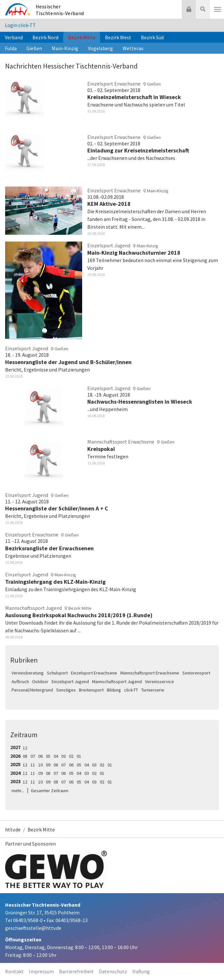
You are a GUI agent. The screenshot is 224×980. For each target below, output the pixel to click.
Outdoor (40, 682)
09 (48, 765)
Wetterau (133, 48)
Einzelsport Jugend (70, 682)
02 (71, 756)
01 (79, 756)
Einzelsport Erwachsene (94, 673)
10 (40, 765)
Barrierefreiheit (76, 971)
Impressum (41, 971)
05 (48, 756)
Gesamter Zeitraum (50, 791)
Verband (14, 37)
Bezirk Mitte (82, 37)
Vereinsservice (159, 682)
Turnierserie (153, 690)
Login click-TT (20, 25)
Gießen (34, 48)
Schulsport (57, 673)
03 (64, 756)
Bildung (114, 690)
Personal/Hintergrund (32, 690)
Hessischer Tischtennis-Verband (60, 10)
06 (40, 756)
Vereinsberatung (28, 673)
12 (25, 748)
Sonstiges (66, 690)
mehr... (18, 791)
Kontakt (14, 971)
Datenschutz (113, 971)
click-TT (131, 690)
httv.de (13, 829)
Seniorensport (196, 673)
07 (33, 756)
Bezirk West (118, 37)
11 (33, 765)
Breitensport (91, 690)
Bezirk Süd (152, 37)
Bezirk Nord (45, 37)
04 (56, 756)
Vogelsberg (100, 48)
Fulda (11, 48)
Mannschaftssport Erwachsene (150, 673)
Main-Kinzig (65, 48)
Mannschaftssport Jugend (117, 682)
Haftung (141, 971)
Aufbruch (20, 682)
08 (25, 756)
